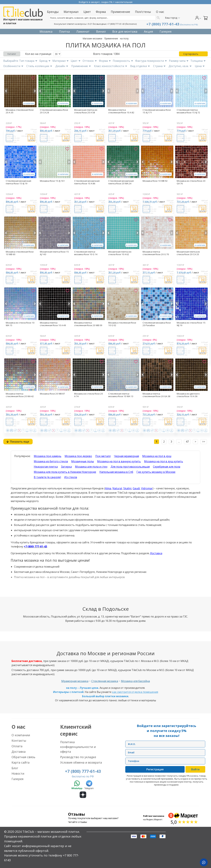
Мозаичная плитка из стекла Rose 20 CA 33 (188, 253)
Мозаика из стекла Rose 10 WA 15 (20, 324)
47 (187, 442)
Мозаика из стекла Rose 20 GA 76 (191, 182)
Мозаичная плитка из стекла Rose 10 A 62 (120, 253)
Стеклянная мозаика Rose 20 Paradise (157, 324)
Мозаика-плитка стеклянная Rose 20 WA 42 (20, 395)
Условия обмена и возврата (81, 762)
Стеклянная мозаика (105, 681)
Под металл (103, 456)
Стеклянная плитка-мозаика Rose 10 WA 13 (121, 395)
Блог (15, 768)
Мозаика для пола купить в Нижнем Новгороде (65, 472)
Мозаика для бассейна (135, 681)
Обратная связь (23, 757)
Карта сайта (21, 762)
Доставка (156, 553)
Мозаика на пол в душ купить (164, 461)
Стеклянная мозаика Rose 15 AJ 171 (157, 111)
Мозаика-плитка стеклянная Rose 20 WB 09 (88, 324)
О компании (21, 735)
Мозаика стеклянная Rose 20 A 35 (20, 111)
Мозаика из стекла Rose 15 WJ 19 (191, 324)
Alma (108, 488)
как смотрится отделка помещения (135, 692)
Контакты (19, 741)
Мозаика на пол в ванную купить (119, 461)
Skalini (127, 488)
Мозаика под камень (48, 456)
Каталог (12, 54)
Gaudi (136, 488)
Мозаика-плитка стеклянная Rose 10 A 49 (53, 324)
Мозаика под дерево (78, 456)
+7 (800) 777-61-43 (116, 24)
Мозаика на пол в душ (157, 456)
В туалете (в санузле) (47, 477)
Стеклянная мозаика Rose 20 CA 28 (54, 111)
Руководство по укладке (78, 757)
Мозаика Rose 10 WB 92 (155, 181)
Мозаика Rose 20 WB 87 (52, 394)
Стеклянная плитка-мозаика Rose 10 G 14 (86, 253)
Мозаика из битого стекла (51, 461)
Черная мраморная (126, 456)
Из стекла (71, 477)
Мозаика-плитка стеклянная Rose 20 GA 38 (156, 395)
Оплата (17, 746)
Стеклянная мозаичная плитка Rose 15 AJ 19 (18, 182)
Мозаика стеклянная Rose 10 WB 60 (20, 253)
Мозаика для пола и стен (91, 467)
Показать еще (20, 442)
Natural (117, 488)
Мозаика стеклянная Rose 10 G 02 (122, 324)
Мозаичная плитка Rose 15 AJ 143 (54, 253)
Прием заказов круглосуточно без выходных (105, 2)
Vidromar (147, 488)
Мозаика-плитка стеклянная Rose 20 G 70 (156, 253)
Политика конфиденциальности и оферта (78, 747)
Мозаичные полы (83, 461)
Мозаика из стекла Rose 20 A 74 (89, 395)
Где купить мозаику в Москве (156, 472)
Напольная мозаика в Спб (116, 472)
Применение (111, 38)
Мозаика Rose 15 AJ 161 (52, 181)
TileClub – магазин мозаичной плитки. (51, 832)
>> (204, 442)
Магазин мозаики (92, 38)
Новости (18, 773)
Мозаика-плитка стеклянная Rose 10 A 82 (121, 111)
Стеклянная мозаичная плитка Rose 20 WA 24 (121, 182)
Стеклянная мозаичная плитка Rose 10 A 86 (87, 182)
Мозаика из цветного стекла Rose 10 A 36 (188, 395)
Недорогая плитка (46, 467)
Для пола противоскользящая (130, 467)
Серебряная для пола (167, 467)
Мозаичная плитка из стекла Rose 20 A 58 (86, 111)
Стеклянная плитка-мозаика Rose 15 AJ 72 (188, 111)
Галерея (17, 779)
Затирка (66, 467)
